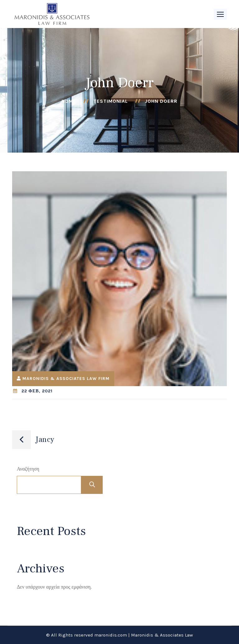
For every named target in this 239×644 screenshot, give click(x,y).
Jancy (45, 440)
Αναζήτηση (28, 469)
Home (69, 101)
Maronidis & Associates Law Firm (66, 379)
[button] (220, 14)
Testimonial (111, 101)
